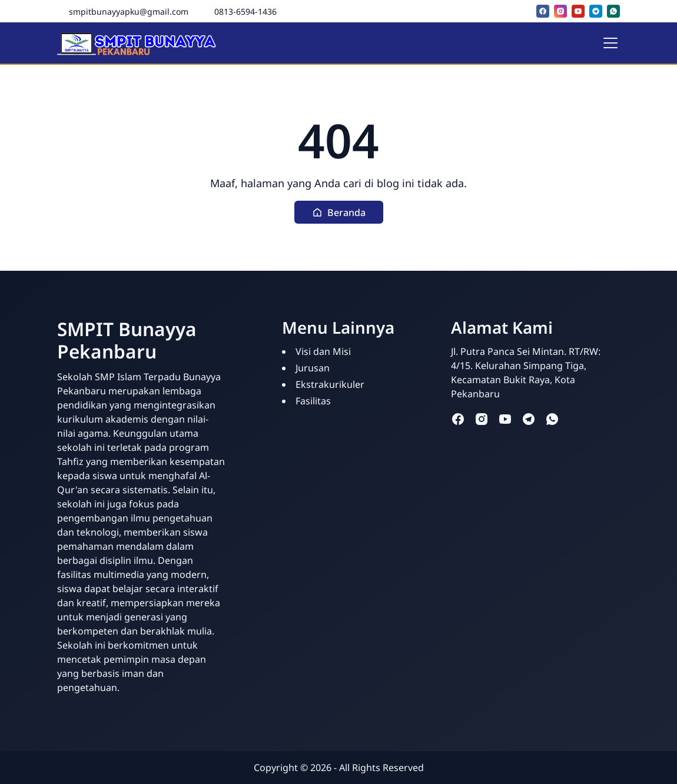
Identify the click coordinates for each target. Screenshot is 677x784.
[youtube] (578, 11)
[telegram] (596, 11)
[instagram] (560, 11)
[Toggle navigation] (610, 43)
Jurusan (313, 368)
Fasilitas (313, 401)
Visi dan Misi (323, 351)
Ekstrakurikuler (330, 384)
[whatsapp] (613, 11)
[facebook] (543, 11)
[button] (339, 212)
